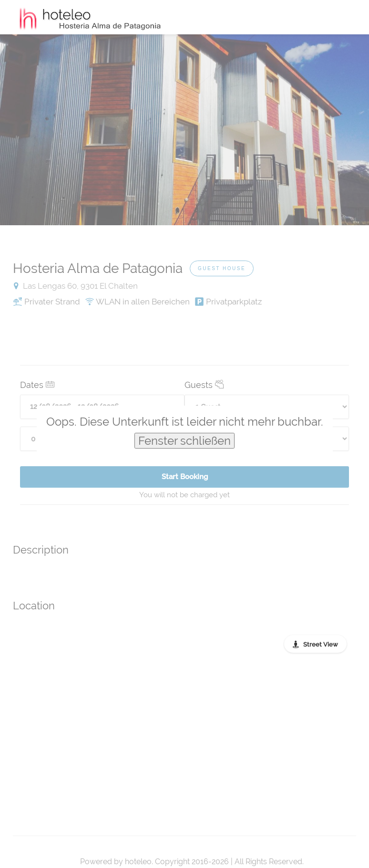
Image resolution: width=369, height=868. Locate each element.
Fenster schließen (184, 441)
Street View (321, 644)
